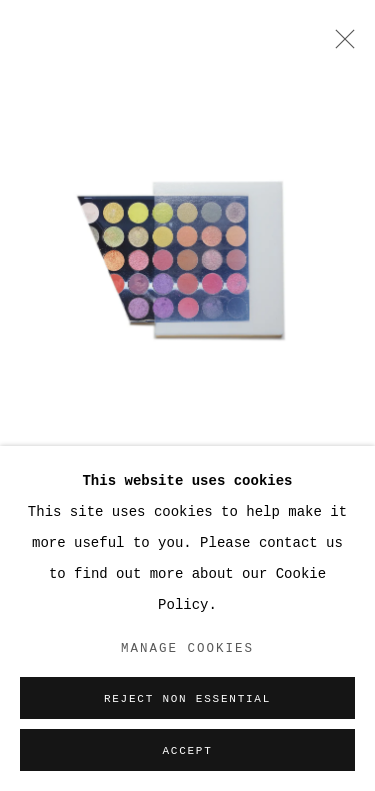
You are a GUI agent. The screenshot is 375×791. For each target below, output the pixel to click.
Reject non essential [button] (187, 699)
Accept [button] (187, 751)
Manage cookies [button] (187, 649)
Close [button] (340, 45)
